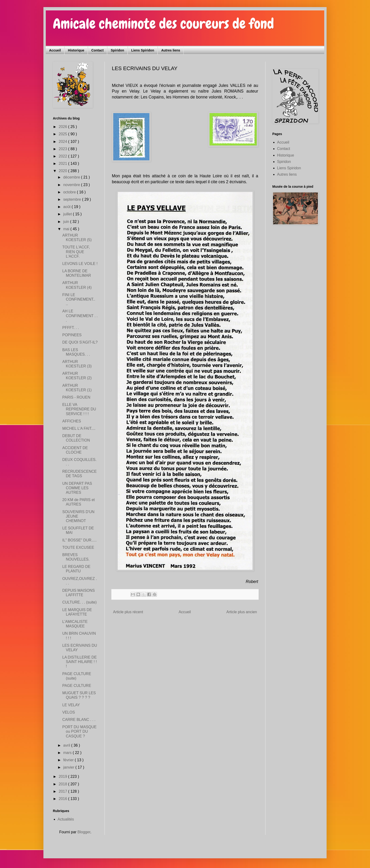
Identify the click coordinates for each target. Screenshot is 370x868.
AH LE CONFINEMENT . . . (80, 316)
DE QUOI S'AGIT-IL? (80, 342)
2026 (63, 127)
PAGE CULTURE (77, 686)
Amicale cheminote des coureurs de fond (163, 24)
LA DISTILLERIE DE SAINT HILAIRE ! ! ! (80, 662)
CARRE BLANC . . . (79, 720)
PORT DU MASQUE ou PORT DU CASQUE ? (79, 731)
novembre (72, 185)
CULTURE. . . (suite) (80, 602)
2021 (63, 164)
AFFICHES (72, 421)
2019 (63, 777)
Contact (97, 50)
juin (67, 222)
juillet (68, 214)
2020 (63, 171)
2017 (63, 791)
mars (68, 753)
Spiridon (117, 50)
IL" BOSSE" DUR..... (80, 540)
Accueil (55, 50)
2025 (63, 134)
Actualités (66, 819)
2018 (63, 784)
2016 (63, 799)
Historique (76, 50)
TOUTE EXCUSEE (78, 547)
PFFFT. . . (71, 328)
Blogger (84, 832)
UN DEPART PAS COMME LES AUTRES (77, 488)
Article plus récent (128, 612)
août (67, 207)
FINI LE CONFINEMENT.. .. (79, 299)
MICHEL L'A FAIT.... (79, 428)
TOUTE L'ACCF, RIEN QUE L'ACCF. (76, 252)
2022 (63, 156)
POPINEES (72, 335)
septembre (73, 199)
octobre (70, 192)
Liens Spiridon (143, 50)
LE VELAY (71, 705)
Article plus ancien (242, 612)
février (69, 760)
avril (67, 745)
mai (67, 229)
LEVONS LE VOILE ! (80, 264)
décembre (72, 177)
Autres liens (171, 50)
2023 (63, 149)
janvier (69, 767)
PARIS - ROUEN (76, 397)
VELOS (69, 712)
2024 (63, 142)
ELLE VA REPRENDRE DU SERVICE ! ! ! (79, 409)
